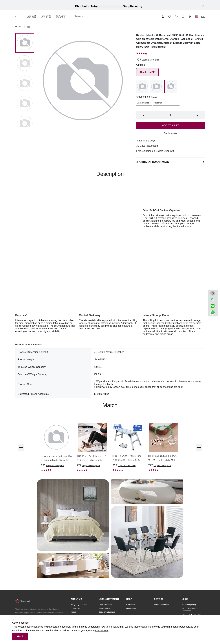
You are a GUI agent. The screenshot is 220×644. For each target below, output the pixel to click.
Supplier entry (133, 6)
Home (18, 27)
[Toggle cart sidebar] (176, 17)
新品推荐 (61, 17)
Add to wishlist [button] (170, 133)
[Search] (116, 17)
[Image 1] (25, 63)
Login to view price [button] (150, 60)
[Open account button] (163, 17)
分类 (29, 27)
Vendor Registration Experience (190, 610)
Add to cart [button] (170, 126)
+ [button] (197, 115)
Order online (131, 608)
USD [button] (203, 17)
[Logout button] (190, 17)
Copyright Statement (107, 612)
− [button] (144, 115)
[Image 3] (25, 104)
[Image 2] (25, 84)
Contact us (75, 608)
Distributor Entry (86, 6)
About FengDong (189, 605)
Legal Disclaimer (105, 605)
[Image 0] (25, 43)
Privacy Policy (104, 608)
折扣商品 (46, 17)
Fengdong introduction (80, 605)
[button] (196, 17)
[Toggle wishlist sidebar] (170, 17)
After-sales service (162, 605)
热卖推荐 (31, 17)
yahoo (73, 612)
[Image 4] (25, 124)
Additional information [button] (170, 162)
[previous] (21, 448)
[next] (199, 448)
